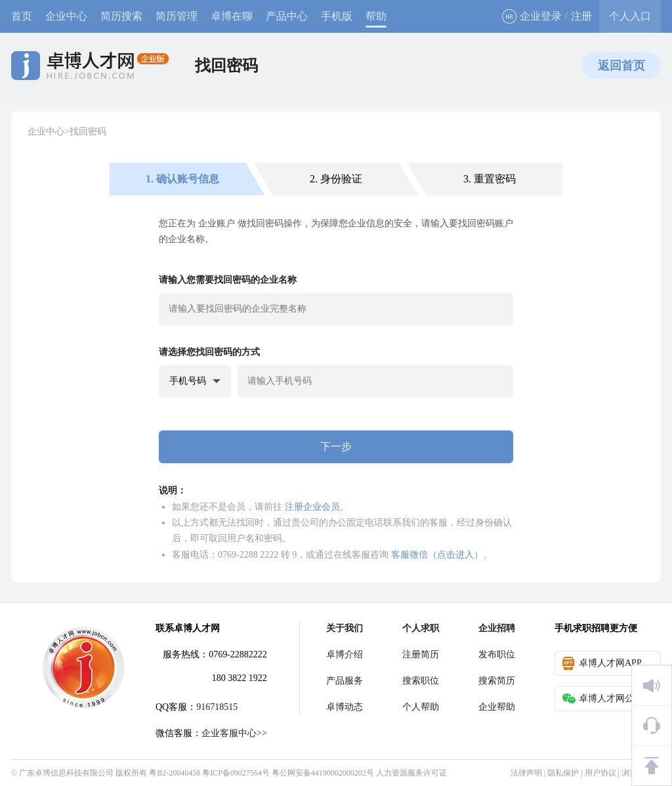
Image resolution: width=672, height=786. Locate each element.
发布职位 (497, 654)
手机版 (337, 16)
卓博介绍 (345, 654)
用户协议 (600, 773)
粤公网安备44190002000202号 (323, 773)
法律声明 (526, 773)
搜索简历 (497, 681)
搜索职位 (421, 681)
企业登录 (532, 16)
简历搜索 (121, 16)
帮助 (376, 16)
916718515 (217, 707)
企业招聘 (497, 628)
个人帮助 (421, 707)
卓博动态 (345, 707)
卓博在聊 (232, 16)
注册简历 (421, 654)
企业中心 (66, 16)
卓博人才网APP (602, 663)
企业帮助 (497, 707)
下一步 (336, 446)
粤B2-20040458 (175, 773)
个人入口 (630, 16)
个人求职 (421, 628)
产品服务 (345, 681)
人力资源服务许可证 (411, 773)
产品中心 (287, 16)
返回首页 (621, 66)
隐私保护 (563, 773)
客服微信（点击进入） (437, 554)
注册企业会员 (312, 507)
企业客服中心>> (234, 733)
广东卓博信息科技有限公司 (66, 773)
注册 (581, 16)
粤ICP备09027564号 (236, 773)
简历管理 (177, 16)
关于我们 (345, 628)
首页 (22, 16)
